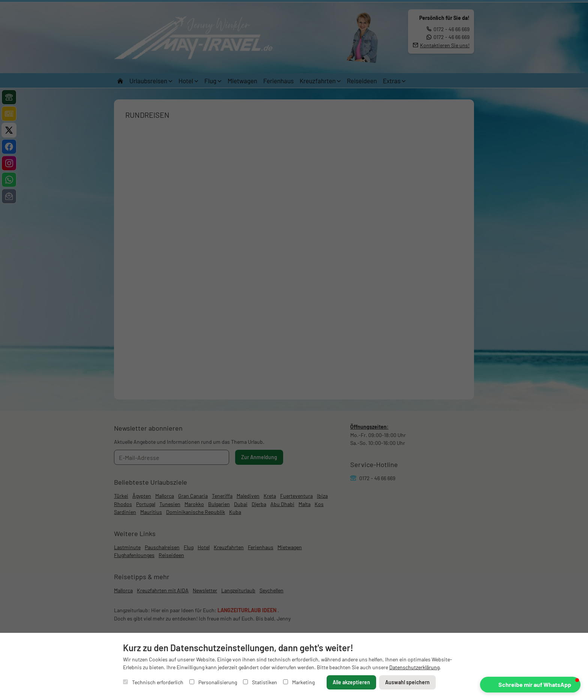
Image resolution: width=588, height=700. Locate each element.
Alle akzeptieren (351, 682)
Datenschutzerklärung (414, 667)
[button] (530, 685)
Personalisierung (213, 682)
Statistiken (260, 682)
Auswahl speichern (407, 682)
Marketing (299, 682)
